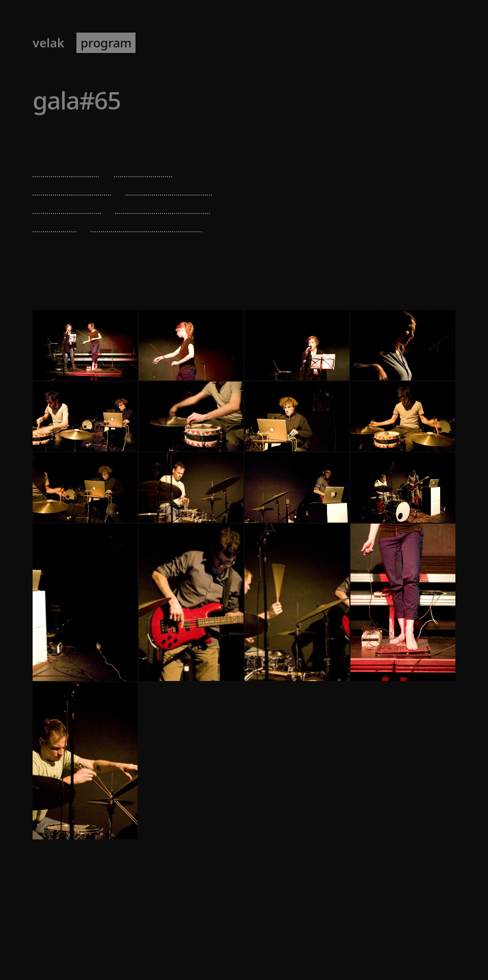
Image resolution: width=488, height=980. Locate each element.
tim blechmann (169, 187)
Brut (94, 137)
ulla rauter (144, 168)
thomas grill (67, 205)
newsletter (220, 43)
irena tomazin (72, 187)
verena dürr (66, 168)
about (276, 43)
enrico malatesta (163, 205)
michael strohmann (146, 223)
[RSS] (454, 943)
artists (162, 43)
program (106, 43)
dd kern (55, 223)
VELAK (48, 43)
